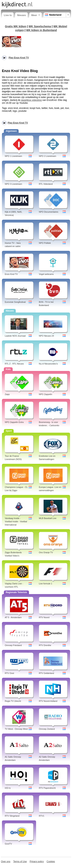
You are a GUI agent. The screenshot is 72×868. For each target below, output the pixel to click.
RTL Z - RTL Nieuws (14, 364)
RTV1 (42, 816)
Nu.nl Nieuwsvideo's (48, 364)
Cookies (51, 862)
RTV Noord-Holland (48, 701)
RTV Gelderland (47, 673)
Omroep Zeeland (47, 729)
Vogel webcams (46, 274)
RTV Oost (9, 673)
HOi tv (8, 788)
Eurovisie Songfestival (15, 302)
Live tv (8, 15)
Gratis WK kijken (16, 26)
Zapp (7, 394)
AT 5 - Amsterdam (13, 617)
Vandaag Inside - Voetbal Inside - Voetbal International (16, 521)
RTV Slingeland (12, 816)
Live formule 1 (46, 584)
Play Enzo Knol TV (18, 123)
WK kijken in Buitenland (41, 30)
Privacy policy (37, 862)
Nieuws (22, 15)
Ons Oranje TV (46, 552)
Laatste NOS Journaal (15, 336)
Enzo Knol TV (11, 274)
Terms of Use (20, 862)
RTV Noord (44, 617)
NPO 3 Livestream (13, 184)
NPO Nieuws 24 (46, 336)
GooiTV (8, 844)
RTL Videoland (46, 184)
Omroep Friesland (13, 645)
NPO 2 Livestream (48, 156)
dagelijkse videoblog (31, 100)
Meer (36, 15)
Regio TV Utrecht (13, 701)
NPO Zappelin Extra (14, 422)
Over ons (6, 862)
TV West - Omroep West (16, 729)
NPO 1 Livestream (13, 156)
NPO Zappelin (46, 394)
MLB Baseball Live (48, 518)
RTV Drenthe (45, 645)
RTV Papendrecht (47, 788)
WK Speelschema (40, 26)
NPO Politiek (45, 243)
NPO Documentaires (49, 212)
